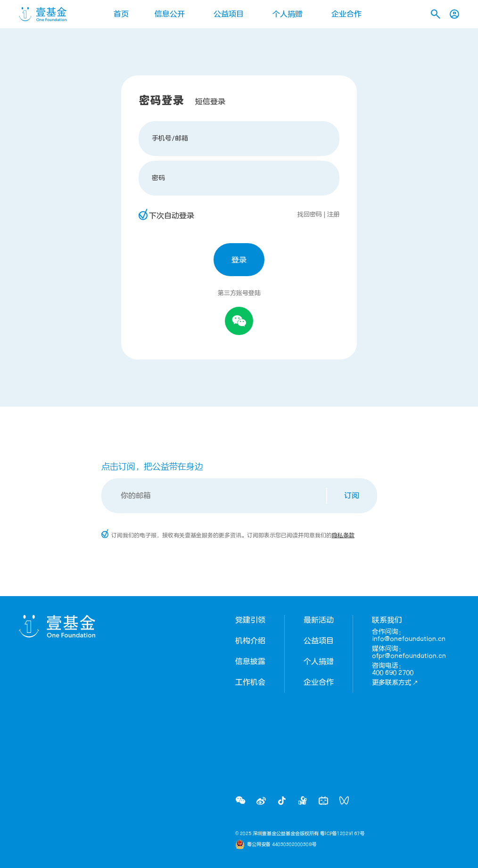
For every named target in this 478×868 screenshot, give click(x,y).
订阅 (352, 496)
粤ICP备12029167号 (342, 834)
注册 (333, 214)
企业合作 (346, 14)
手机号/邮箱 (170, 138)
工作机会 (250, 682)
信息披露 (250, 662)
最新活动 (319, 620)
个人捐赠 (288, 14)
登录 (239, 260)
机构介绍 (250, 641)
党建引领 (250, 620)
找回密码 (310, 214)
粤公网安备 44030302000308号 (282, 844)
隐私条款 (343, 535)
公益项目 (229, 14)
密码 (158, 178)
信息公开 (170, 14)
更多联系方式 (395, 683)
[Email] (215, 496)
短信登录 (210, 102)
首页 (121, 14)
